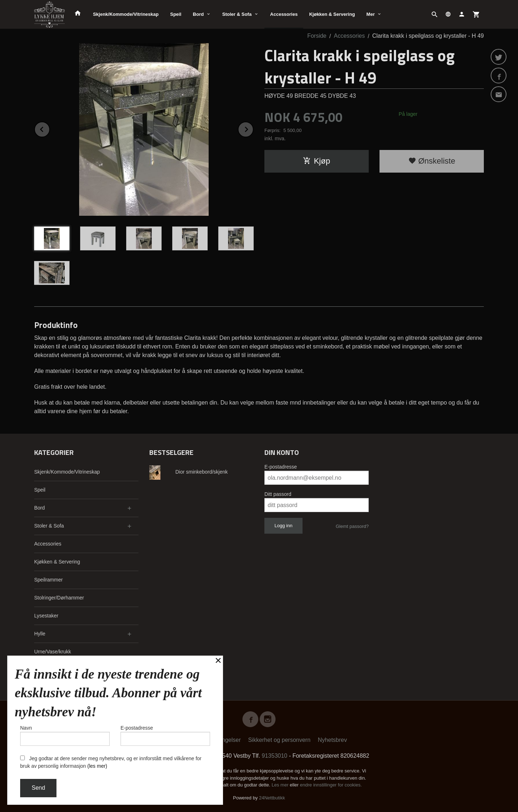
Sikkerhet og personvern (279, 740)
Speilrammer (48, 580)
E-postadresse (281, 467)
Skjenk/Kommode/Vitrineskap (126, 14)
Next (253, 128)
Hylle (40, 634)
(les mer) (97, 766)
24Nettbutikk (272, 798)
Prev (50, 128)
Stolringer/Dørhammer (59, 598)
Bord (198, 14)
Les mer (281, 785)
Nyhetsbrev (333, 740)
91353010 (275, 756)
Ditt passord (278, 494)
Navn (65, 735)
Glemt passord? (352, 526)
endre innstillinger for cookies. (331, 785)
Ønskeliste (432, 161)
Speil (176, 14)
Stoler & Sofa (237, 14)
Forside (317, 36)
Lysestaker (46, 616)
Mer (371, 14)
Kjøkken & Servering (332, 14)
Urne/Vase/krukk (53, 652)
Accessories (284, 14)
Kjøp (316, 161)
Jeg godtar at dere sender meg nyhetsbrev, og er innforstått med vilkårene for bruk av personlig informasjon (111, 762)
